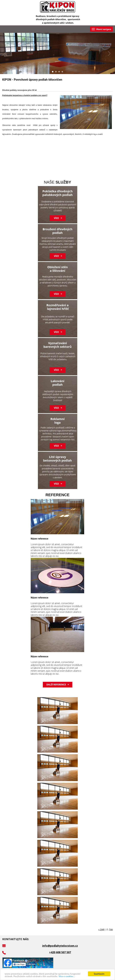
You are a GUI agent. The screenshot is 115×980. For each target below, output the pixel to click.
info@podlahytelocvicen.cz (60, 946)
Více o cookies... (67, 976)
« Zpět (101, 930)
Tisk (111, 930)
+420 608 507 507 (60, 952)
